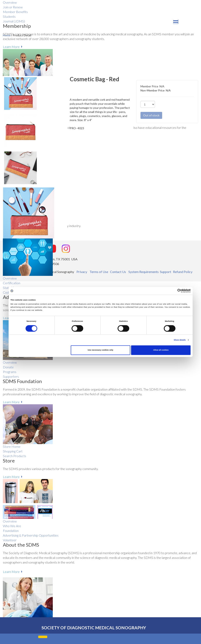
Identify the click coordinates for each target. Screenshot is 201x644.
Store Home (12, 446)
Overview (10, 278)
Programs (10, 372)
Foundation (11, 531)
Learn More (11, 47)
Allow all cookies (161, 350)
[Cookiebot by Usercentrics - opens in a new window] (173, 291)
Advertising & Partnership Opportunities (31, 535)
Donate (8, 367)
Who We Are (12, 526)
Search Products (15, 456)
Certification (12, 283)
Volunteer (10, 540)
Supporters (11, 376)
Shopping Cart (13, 451)
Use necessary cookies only (100, 350)
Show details (180, 340)
